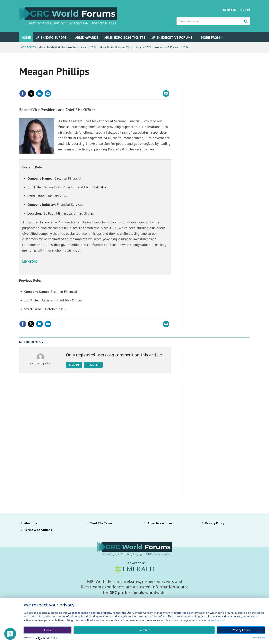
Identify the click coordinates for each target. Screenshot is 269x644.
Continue (144, 630)
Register (229, 10)
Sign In (245, 10)
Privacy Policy (215, 523)
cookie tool (218, 620)
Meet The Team (101, 523)
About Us (31, 523)
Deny (48, 630)
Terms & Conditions (38, 530)
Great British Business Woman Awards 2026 (126, 47)
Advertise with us (160, 523)
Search (246, 21)
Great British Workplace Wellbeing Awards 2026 (68, 47)
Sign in (74, 365)
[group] (211, 37)
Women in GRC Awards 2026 (172, 47)
